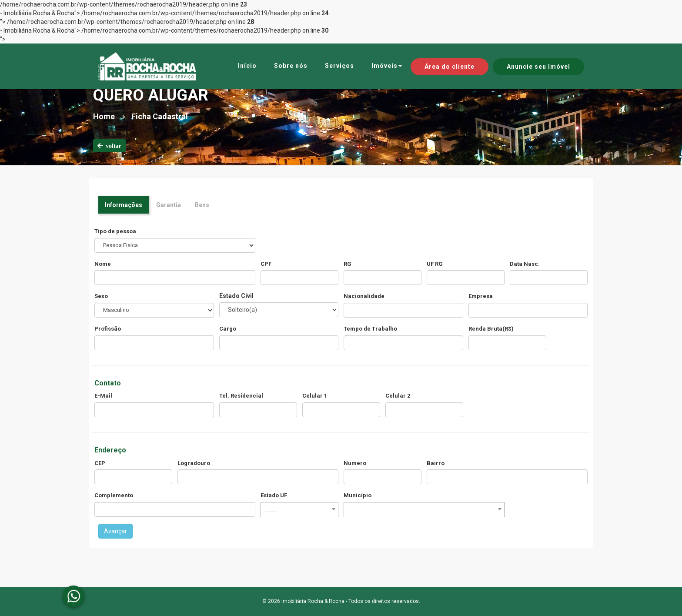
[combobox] (299, 510)
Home (104, 116)
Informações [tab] (124, 205)
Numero (355, 463)
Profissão (108, 329)
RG (348, 264)
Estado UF (274, 495)
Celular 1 (315, 396)
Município (358, 495)
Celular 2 (398, 396)
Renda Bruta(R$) (491, 329)
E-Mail (103, 396)
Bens (202, 205)
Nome (103, 264)
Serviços (339, 66)
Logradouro (194, 463)
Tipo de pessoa (115, 231)
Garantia (169, 205)
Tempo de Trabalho (370, 329)
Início (247, 66)
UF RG (435, 264)
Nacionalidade (364, 296)
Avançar (115, 531)
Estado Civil (236, 296)
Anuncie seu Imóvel (538, 67)
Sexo (101, 296)
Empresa (481, 296)
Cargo (228, 329)
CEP (100, 463)
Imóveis (387, 66)
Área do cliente (450, 67)
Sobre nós (291, 66)
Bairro (436, 463)
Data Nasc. (525, 264)
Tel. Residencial (241, 396)
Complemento (114, 495)
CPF (266, 264)
